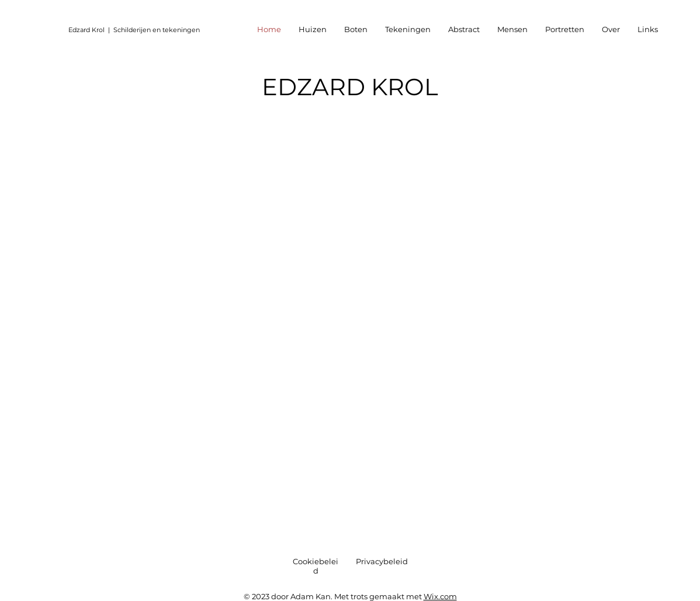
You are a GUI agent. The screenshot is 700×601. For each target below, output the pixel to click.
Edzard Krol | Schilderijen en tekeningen (134, 30)
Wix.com (440, 596)
